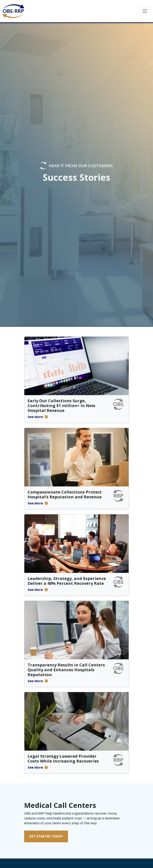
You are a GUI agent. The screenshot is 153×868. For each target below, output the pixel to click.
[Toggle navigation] (145, 11)
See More (35, 417)
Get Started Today (46, 836)
